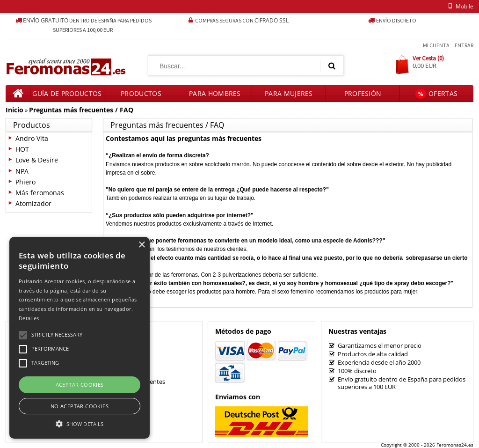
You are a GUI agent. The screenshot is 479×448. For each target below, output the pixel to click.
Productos (141, 93)
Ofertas (436, 94)
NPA (22, 171)
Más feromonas (40, 193)
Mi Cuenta (436, 45)
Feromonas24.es (455, 445)
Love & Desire (37, 160)
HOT (22, 149)
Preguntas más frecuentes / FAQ (81, 110)
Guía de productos (67, 93)
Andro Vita (32, 138)
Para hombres (215, 93)
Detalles (29, 318)
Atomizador (33, 203)
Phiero (25, 182)
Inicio (15, 110)
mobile (459, 6)
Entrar (464, 45)
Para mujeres (289, 93)
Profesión (363, 93)
